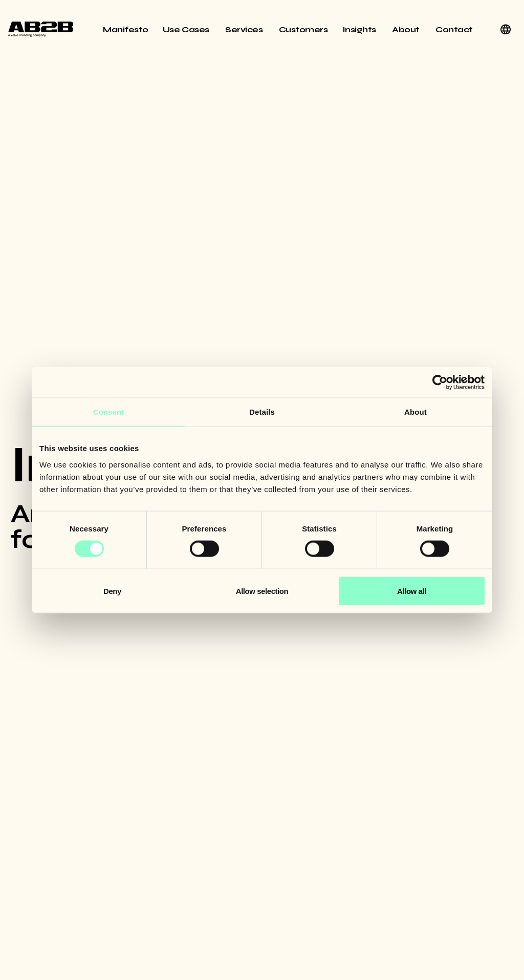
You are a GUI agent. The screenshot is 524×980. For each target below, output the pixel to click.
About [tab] (416, 412)
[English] (506, 29)
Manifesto (126, 29)
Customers (303, 29)
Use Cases (187, 29)
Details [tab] (262, 412)
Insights (360, 29)
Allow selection (262, 591)
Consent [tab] (109, 412)
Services (245, 29)
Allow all (412, 591)
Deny (112, 591)
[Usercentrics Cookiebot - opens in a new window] (440, 382)
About (407, 29)
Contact (454, 29)
